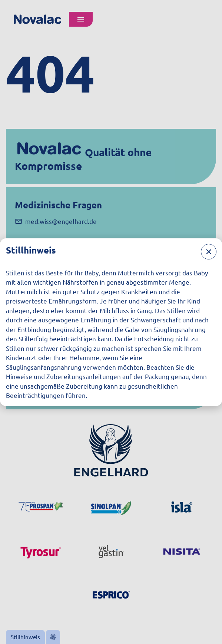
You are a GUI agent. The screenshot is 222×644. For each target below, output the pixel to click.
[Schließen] (209, 252)
